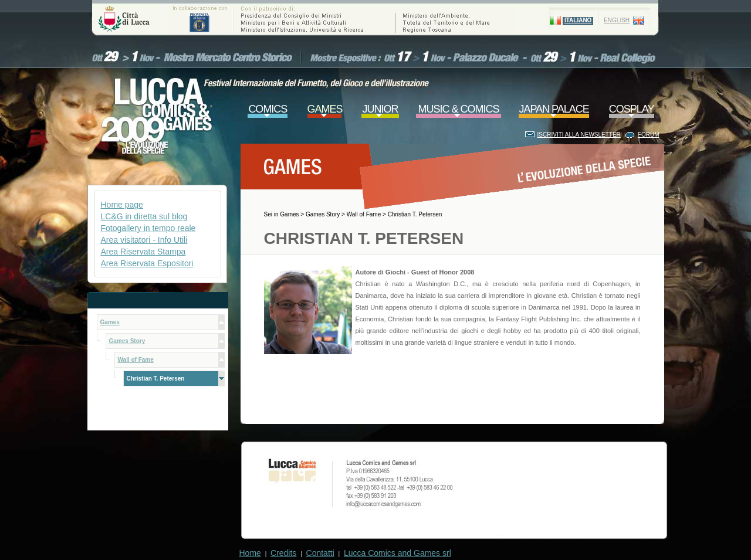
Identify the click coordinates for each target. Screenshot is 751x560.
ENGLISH (617, 20)
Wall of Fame (364, 214)
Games (289, 214)
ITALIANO (578, 20)
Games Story (323, 214)
